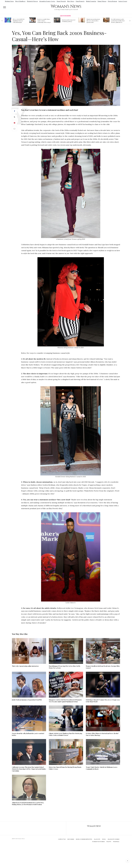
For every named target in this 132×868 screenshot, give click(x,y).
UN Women (71, 839)
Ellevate (97, 839)
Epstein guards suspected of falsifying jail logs (69, 21)
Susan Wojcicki (61, 1)
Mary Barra (71, 1)
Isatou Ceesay (123, 1)
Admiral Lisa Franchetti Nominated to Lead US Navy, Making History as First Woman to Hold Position (28, 804)
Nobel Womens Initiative (84, 839)
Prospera (116, 842)
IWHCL (104, 839)
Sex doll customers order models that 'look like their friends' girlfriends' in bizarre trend (118, 21)
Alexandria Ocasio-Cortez (47, 1)
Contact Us (62, 839)
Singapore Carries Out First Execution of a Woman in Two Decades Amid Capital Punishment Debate (65, 701)
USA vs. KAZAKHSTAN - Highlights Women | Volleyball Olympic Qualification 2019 (19, 21)
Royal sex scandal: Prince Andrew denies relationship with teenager (44, 21)
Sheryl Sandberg (20, 1)
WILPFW (109, 842)
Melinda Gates (9, 1)
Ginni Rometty (80, 1)
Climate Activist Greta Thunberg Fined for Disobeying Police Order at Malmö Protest (65, 734)
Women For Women (98, 842)
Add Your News (65, 16)
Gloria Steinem (112, 1)
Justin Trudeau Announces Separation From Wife (27, 700)
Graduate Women (113, 839)
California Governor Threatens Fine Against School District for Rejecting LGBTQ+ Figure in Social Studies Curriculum (29, 769)
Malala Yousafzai (91, 1)
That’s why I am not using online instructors (25, 666)
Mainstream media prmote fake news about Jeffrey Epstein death (93, 21)
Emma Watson (102, 1)
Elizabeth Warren (32, 1)
